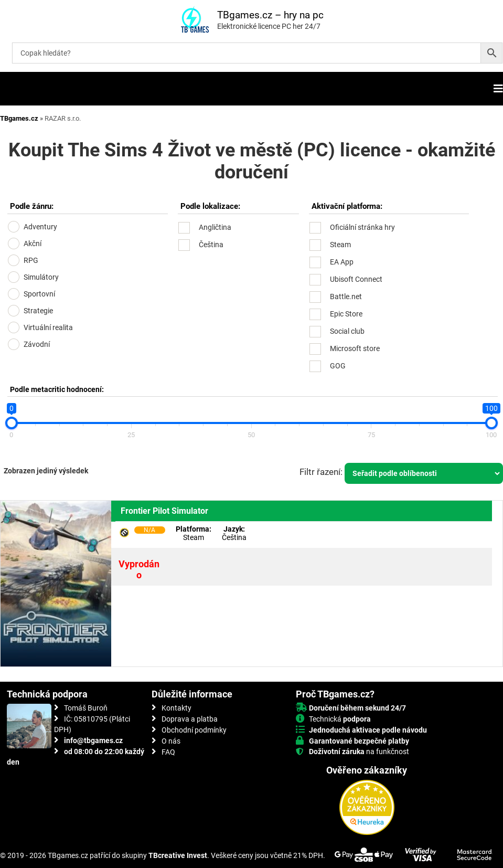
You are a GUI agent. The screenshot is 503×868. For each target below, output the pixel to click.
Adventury (40, 227)
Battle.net (346, 297)
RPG (31, 260)
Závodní (37, 344)
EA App (342, 262)
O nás (171, 741)
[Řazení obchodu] (424, 473)
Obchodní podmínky (194, 730)
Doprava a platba (190, 719)
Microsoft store (355, 348)
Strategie (38, 311)
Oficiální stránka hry (362, 227)
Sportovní (39, 294)
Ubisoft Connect (356, 279)
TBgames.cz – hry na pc (270, 15)
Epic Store (346, 314)
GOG (338, 366)
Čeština (211, 245)
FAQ (168, 752)
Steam (340, 245)
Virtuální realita (48, 327)
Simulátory (41, 277)
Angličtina (215, 227)
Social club (347, 331)
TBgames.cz (19, 118)
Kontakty (176, 708)
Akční (33, 244)
